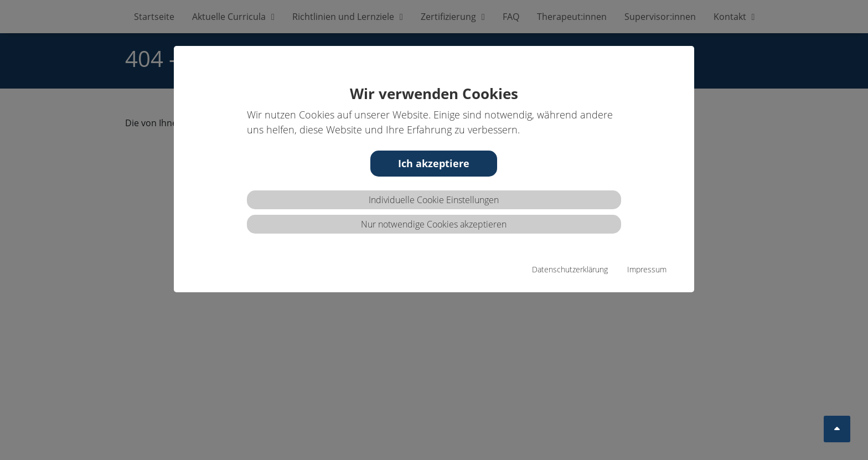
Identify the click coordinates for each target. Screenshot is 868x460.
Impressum (647, 269)
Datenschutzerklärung (570, 269)
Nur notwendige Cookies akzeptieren (434, 224)
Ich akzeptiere (434, 163)
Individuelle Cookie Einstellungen (434, 200)
